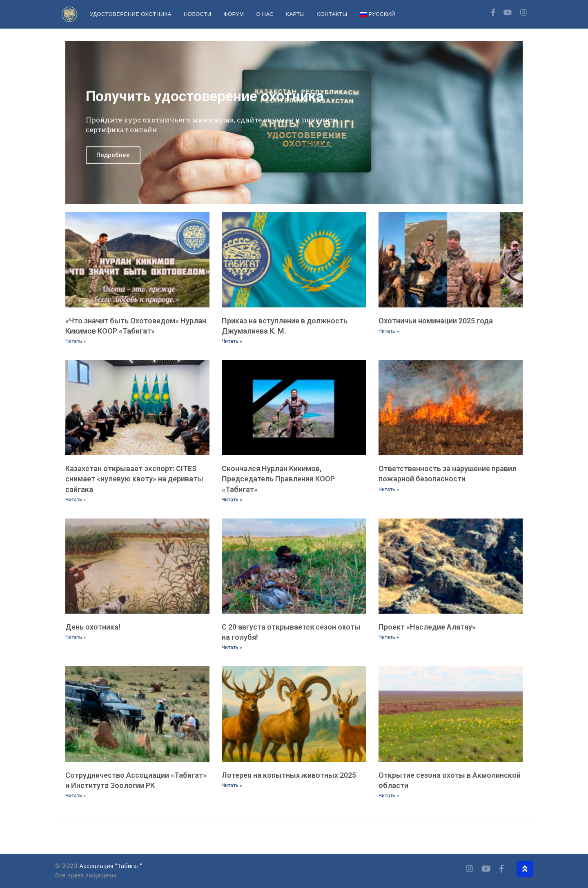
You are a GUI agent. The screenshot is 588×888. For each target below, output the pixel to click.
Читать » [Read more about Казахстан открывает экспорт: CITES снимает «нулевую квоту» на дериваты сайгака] (76, 500)
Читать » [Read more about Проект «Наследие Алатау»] (389, 637)
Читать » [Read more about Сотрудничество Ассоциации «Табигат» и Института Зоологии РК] (76, 796)
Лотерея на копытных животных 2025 (289, 775)
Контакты (332, 14)
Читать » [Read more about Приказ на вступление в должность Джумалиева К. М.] (232, 341)
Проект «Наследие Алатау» (427, 627)
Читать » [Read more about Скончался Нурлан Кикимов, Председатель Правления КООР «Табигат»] (232, 500)
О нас (265, 14)
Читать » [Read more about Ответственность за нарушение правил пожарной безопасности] (389, 490)
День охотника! (93, 627)
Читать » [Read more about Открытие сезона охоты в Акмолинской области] (389, 796)
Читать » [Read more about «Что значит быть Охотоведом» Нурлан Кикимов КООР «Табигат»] (76, 341)
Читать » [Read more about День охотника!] (76, 637)
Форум (234, 14)
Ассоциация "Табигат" (111, 866)
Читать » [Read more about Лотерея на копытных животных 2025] (232, 786)
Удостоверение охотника (131, 14)
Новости (198, 14)
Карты (295, 14)
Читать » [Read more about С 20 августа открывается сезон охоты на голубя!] (232, 648)
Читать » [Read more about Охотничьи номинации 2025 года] (389, 331)
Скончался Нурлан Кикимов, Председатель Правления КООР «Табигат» (278, 479)
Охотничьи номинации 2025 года (436, 321)
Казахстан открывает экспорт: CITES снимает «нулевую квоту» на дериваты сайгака (134, 479)
